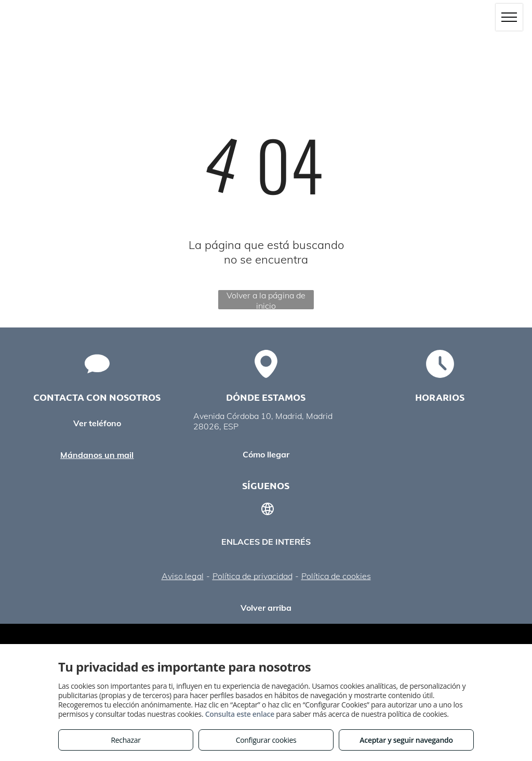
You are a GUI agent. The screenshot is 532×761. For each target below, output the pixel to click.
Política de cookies (336, 576)
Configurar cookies (266, 740)
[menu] (509, 17)
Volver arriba (266, 608)
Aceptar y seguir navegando (406, 740)
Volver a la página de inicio (266, 300)
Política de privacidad (252, 576)
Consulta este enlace (240, 714)
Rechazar (125, 740)
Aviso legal (183, 576)
